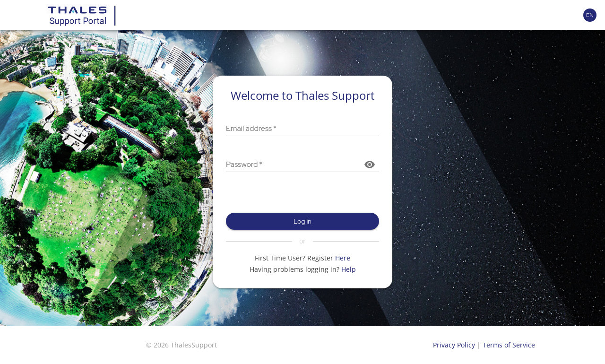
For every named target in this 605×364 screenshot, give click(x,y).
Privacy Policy (454, 345)
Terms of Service (509, 345)
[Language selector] (590, 15)
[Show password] (370, 165)
